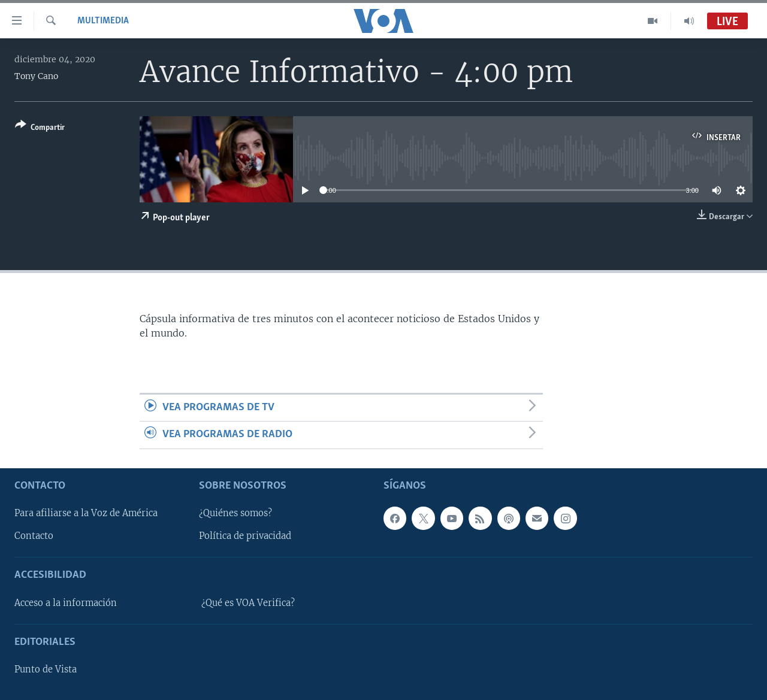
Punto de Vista (46, 669)
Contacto (34, 536)
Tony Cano (36, 76)
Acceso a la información (66, 603)
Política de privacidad (245, 536)
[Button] (40, 128)
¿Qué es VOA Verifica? (248, 603)
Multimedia (103, 21)
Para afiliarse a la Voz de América (86, 513)
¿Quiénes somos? (235, 513)
